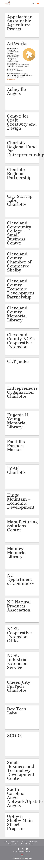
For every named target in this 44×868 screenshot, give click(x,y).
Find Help (23, 842)
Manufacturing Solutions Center (22, 526)
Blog (30, 858)
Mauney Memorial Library (17, 553)
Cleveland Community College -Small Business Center (19, 233)
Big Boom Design (24, 858)
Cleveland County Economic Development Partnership (21, 289)
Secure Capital (33, 842)
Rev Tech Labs (17, 711)
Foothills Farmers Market (16, 446)
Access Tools (14, 842)
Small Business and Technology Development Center (21, 770)
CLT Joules (18, 361)
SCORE (15, 736)
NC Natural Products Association (19, 606)
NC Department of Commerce (21, 579)
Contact (32, 844)
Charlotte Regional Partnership (19, 174)
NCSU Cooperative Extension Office (19, 635)
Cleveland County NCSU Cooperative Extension (21, 341)
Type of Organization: (14, 74)
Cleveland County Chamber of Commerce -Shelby (20, 262)
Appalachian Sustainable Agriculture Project (20, 23)
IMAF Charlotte (17, 470)
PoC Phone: (11, 77)
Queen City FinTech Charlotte (19, 686)
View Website (11, 79)
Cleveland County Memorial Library (17, 314)
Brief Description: (12, 49)
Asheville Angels (16, 91)
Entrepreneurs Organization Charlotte (22, 392)
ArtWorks (17, 44)
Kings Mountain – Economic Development (21, 501)
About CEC (24, 844)
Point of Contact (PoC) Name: (16, 75)
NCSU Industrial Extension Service (17, 661)
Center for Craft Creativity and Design (22, 122)
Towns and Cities (13, 844)
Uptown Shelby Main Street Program (20, 822)
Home (6, 842)
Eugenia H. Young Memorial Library (18, 421)
